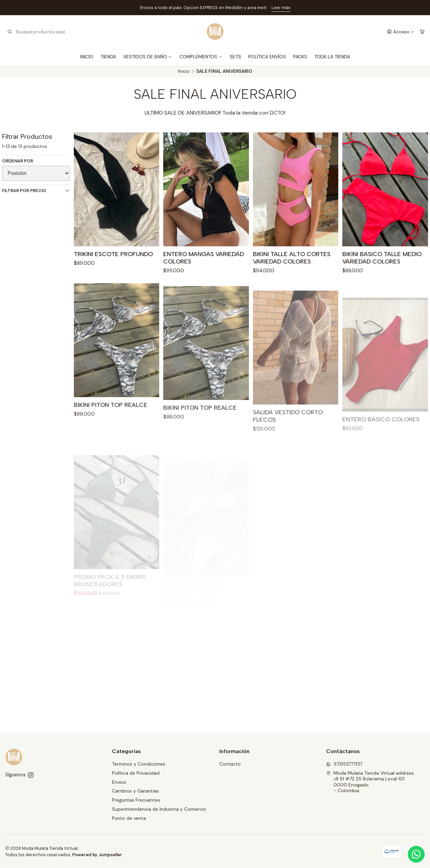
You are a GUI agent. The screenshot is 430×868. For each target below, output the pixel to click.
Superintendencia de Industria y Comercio (159, 809)
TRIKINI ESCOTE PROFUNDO (113, 254)
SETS (235, 57)
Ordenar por (18, 161)
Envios (119, 782)
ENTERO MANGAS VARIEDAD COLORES (204, 258)
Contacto (230, 764)
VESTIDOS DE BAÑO (148, 57)
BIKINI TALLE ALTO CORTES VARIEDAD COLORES (292, 258)
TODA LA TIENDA (332, 57)
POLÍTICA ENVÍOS (267, 57)
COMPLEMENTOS (201, 57)
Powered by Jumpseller (97, 855)
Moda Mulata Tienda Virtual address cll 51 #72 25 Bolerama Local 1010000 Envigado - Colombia (370, 782)
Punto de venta (129, 818)
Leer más (281, 8)
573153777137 (344, 764)
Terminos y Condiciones (139, 764)
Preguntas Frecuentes (136, 800)
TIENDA (108, 57)
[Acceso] (401, 32)
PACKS (300, 57)
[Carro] (422, 32)
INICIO (87, 57)
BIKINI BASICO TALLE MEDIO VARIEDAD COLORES (382, 258)
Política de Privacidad (136, 773)
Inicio (184, 71)
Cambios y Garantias (135, 791)
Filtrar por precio (36, 191)
